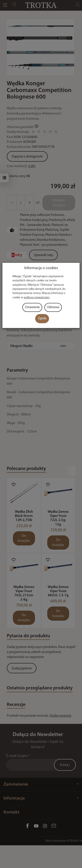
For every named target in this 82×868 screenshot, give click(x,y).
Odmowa (53, 307)
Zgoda (42, 319)
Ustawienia (32, 307)
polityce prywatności (37, 298)
